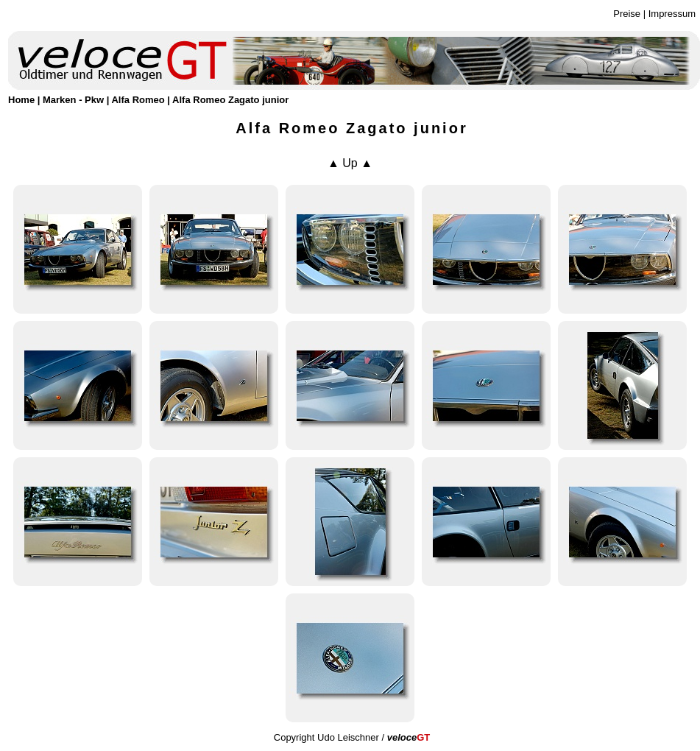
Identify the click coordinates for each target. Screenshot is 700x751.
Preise (627, 14)
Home (21, 100)
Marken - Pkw (73, 100)
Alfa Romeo (138, 100)
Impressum (672, 14)
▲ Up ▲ (350, 163)
